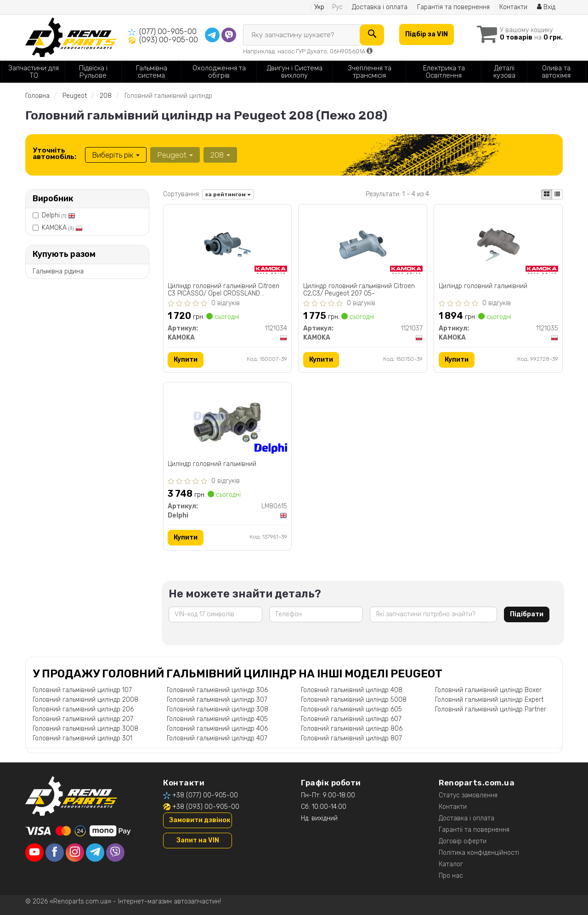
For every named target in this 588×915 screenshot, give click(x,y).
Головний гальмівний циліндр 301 (82, 738)
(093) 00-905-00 (169, 40)
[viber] (115, 853)
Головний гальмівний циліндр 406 (217, 729)
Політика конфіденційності (479, 853)
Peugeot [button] (175, 155)
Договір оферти (463, 841)
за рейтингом (228, 194)
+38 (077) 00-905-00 (205, 795)
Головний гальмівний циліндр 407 (217, 738)
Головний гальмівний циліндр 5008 (354, 700)
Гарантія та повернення (453, 7)
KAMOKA (62, 228)
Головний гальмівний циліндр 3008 (85, 729)
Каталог (451, 864)
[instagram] (75, 853)
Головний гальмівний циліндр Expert (489, 700)
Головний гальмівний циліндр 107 (82, 690)
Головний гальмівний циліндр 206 (83, 709)
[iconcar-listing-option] (557, 194)
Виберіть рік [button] (116, 155)
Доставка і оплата (380, 7)
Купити (186, 360)
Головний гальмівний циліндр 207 (83, 719)
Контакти (513, 7)
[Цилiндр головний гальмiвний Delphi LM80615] (227, 422)
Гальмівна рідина (58, 271)
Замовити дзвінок (200, 820)
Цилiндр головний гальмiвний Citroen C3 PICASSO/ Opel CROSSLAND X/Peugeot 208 (224, 290)
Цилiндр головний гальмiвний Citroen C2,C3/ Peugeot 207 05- (359, 290)
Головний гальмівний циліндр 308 (218, 709)
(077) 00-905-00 (168, 31)
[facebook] (55, 853)
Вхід (546, 7)
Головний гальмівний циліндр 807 (351, 738)
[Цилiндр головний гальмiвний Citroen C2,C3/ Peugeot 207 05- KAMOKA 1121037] (363, 244)
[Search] (372, 35)
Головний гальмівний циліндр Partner (491, 709)
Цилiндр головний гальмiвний (483, 286)
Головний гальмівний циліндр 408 (352, 690)
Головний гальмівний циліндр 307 (217, 700)
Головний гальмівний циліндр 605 (351, 709)
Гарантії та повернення (474, 830)
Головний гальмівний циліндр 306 (217, 690)
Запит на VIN (198, 840)
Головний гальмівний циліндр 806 (352, 729)
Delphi (59, 215)
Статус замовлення (468, 795)
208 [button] (220, 155)
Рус (337, 7)
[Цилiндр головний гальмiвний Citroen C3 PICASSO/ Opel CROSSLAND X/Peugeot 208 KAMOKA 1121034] (227, 244)
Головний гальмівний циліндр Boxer (488, 690)
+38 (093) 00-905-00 (206, 807)
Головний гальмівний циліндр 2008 (85, 700)
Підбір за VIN (427, 34)
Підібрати (527, 614)
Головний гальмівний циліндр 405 (217, 719)
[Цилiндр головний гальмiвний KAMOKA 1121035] (498, 244)
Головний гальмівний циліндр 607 (351, 719)
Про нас (451, 876)
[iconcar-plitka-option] (547, 194)
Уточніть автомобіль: (54, 153)
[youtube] (34, 853)
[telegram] (95, 853)
